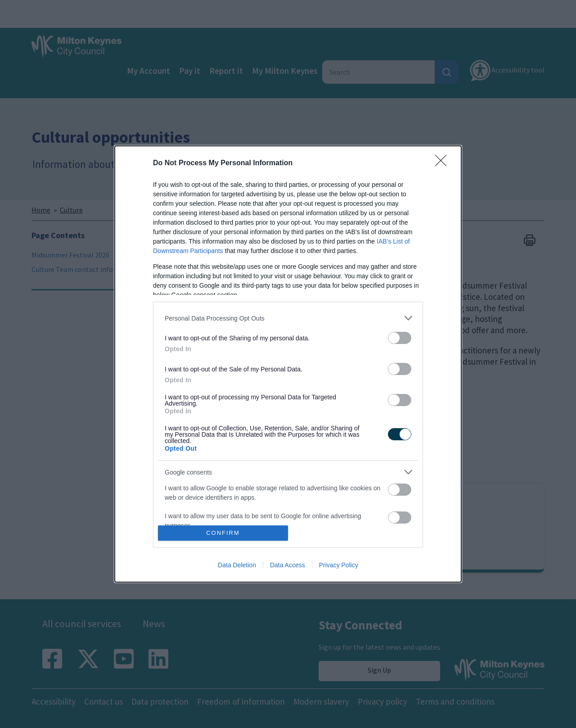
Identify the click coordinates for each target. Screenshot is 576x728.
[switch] (400, 338)
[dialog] (288, 364)
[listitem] (288, 318)
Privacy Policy (339, 565)
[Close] (444, 163)
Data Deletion (237, 565)
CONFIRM (223, 532)
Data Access (288, 565)
